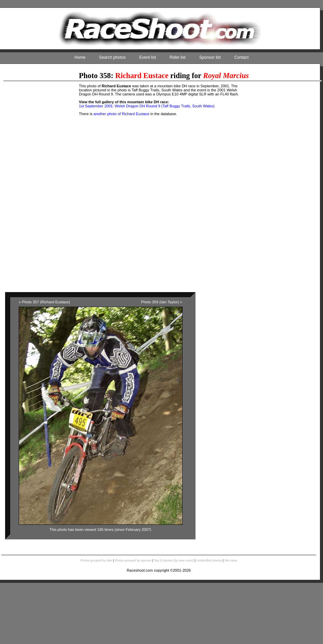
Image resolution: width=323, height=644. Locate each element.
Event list (148, 57)
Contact (241, 57)
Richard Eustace (142, 76)
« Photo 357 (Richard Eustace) (44, 302)
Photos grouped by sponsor (133, 560)
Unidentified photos (209, 560)
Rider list (178, 57)
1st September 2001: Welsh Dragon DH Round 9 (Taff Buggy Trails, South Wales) (147, 106)
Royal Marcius (226, 76)
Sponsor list (210, 57)
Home (80, 57)
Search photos (112, 57)
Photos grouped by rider (96, 560)
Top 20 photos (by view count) (174, 560)
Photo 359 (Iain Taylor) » (161, 302)
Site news (231, 560)
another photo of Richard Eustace (121, 114)
